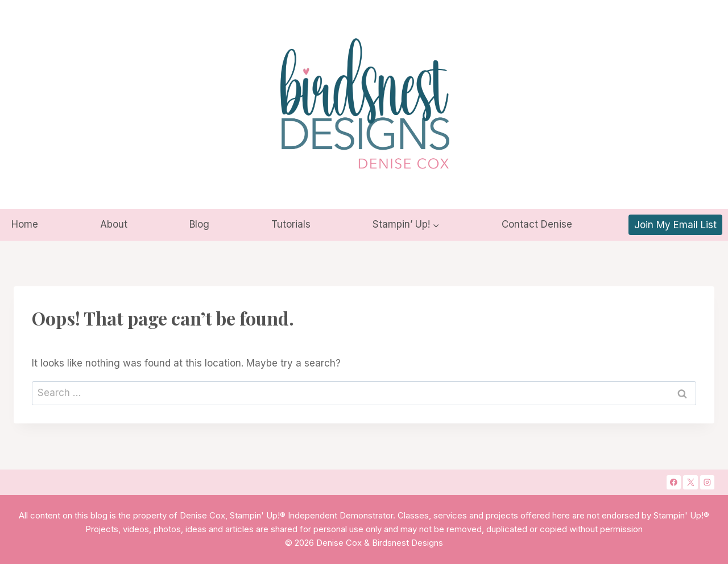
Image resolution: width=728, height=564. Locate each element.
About (114, 224)
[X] (690, 483)
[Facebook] (674, 483)
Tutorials (291, 224)
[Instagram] (708, 483)
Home (25, 224)
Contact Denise (537, 224)
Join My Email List (675, 225)
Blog (199, 224)
